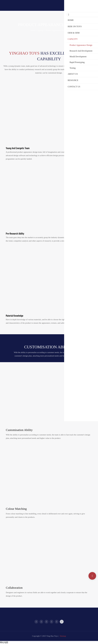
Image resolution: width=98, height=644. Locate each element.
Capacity (40, 30)
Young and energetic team (18, 148)
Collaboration (14, 588)
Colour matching (16, 509)
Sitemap (63, 636)
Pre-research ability (15, 233)
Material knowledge (14, 316)
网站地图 (4, 642)
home (33, 30)
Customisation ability (19, 430)
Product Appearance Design (56, 30)
